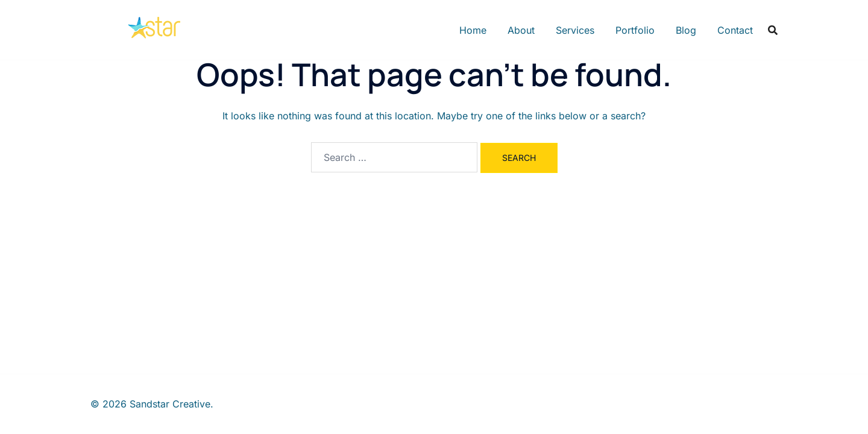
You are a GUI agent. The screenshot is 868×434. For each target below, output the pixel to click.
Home (473, 30)
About (521, 30)
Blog (686, 30)
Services (575, 30)
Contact (735, 30)
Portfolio (635, 30)
